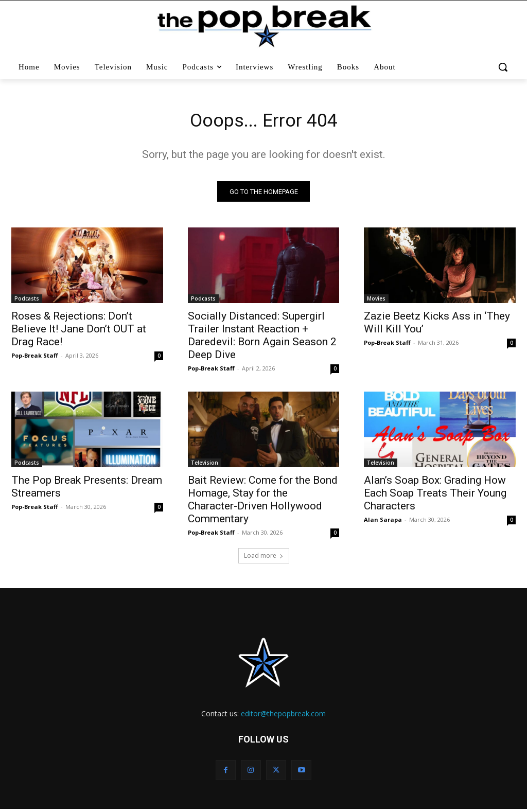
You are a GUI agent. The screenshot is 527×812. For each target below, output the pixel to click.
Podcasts (27, 302)
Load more (264, 559)
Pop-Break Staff (35, 358)
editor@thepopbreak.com (283, 717)
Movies (376, 302)
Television (205, 466)
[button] (503, 67)
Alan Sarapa (383, 523)
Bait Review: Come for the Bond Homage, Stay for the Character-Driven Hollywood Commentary (263, 503)
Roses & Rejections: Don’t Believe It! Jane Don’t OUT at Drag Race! (79, 332)
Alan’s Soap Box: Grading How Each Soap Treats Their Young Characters (435, 497)
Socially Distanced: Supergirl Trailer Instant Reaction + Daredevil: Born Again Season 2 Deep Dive (262, 338)
